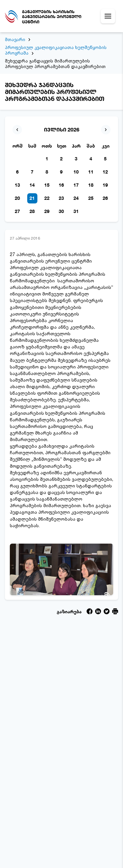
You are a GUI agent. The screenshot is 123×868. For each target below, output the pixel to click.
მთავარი (15, 39)
